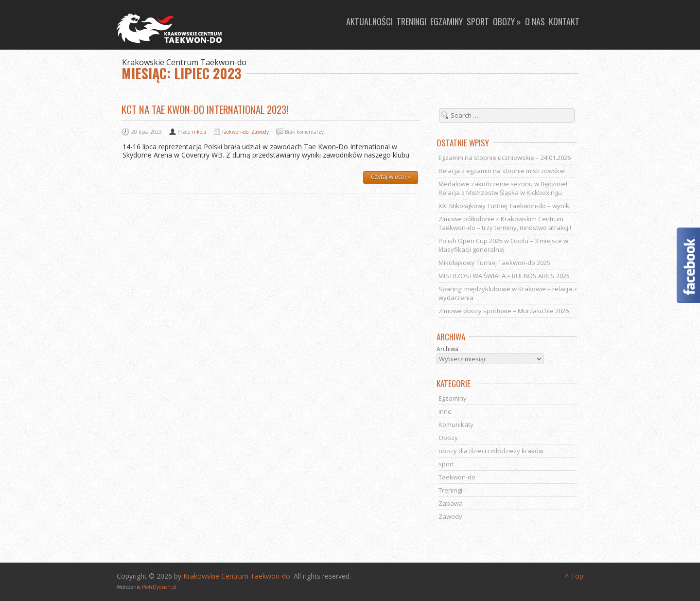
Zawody (260, 132)
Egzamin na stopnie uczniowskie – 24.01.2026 (505, 158)
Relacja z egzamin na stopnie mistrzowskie (502, 171)
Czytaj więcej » (391, 177)
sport (446, 464)
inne (445, 411)
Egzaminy (446, 21)
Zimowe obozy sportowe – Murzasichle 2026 (504, 311)
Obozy (448, 438)
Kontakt (564, 21)
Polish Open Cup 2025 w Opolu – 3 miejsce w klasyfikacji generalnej (503, 245)
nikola (199, 132)
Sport (478, 21)
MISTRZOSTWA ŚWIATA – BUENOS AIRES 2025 (504, 276)
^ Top (574, 576)
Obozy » (507, 21)
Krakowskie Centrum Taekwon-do (237, 576)
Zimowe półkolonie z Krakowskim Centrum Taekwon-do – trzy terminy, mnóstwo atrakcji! (505, 223)
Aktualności (369, 21)
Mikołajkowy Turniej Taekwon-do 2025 (494, 263)
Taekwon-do (235, 132)
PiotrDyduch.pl (159, 587)
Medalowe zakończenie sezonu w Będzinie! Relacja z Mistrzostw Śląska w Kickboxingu (503, 188)
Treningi (411, 21)
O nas (535, 21)
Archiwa (447, 349)
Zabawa (451, 503)
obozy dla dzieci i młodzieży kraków (491, 451)
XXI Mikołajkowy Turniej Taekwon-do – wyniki (505, 206)
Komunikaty (456, 424)
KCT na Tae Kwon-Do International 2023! (205, 109)
